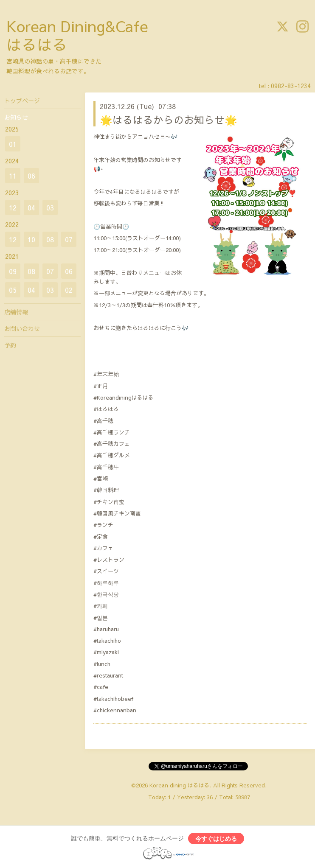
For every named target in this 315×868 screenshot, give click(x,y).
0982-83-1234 (291, 86)
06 (31, 176)
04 (31, 207)
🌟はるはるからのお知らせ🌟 (169, 120)
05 (13, 290)
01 (13, 144)
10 (31, 239)
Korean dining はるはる (180, 785)
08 (50, 239)
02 (69, 290)
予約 (10, 345)
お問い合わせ (22, 328)
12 (13, 207)
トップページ (22, 101)
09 (13, 271)
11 (13, 176)
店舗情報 (16, 312)
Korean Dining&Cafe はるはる (77, 35)
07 (69, 239)
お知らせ (16, 117)
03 (50, 207)
